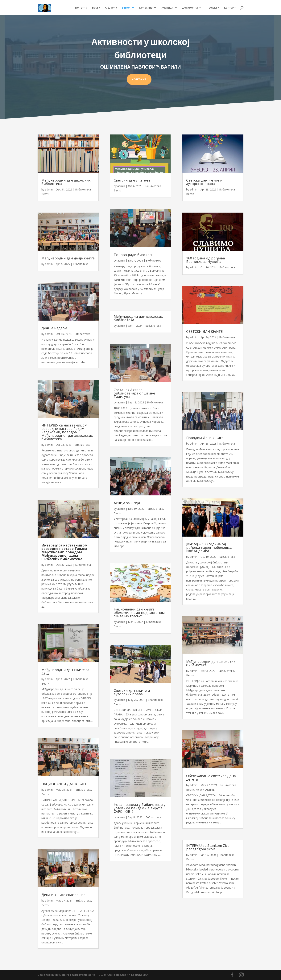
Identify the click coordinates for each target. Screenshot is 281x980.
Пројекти (213, 8)
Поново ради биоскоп (133, 255)
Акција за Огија (127, 503)
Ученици (167, 8)
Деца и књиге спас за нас (63, 895)
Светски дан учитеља (132, 180)
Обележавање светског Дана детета (211, 778)
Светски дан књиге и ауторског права (204, 182)
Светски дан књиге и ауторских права (132, 692)
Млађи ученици (205, 790)
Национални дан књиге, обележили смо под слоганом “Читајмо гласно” (139, 613)
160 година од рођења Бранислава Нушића (206, 260)
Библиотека (83, 189)
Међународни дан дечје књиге (68, 258)
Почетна (81, 8)
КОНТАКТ (139, 79)
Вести (96, 8)
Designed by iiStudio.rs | (55, 975)
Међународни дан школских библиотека (66, 182)
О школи (111, 8)
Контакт (230, 8)
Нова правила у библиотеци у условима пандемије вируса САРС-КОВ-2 (140, 808)
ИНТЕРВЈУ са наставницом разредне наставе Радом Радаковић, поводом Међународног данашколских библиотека (67, 432)
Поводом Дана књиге (205, 438)
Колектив (146, 8)
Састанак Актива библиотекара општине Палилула (134, 393)
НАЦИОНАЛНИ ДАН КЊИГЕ (64, 784)
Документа (190, 8)
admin (49, 189)
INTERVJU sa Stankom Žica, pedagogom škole (208, 847)
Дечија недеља (54, 328)
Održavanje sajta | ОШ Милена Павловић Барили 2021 (110, 975)
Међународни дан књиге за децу (65, 671)
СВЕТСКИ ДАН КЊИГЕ (204, 331)
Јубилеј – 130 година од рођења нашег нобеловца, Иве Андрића (209, 547)
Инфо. (126, 8)
